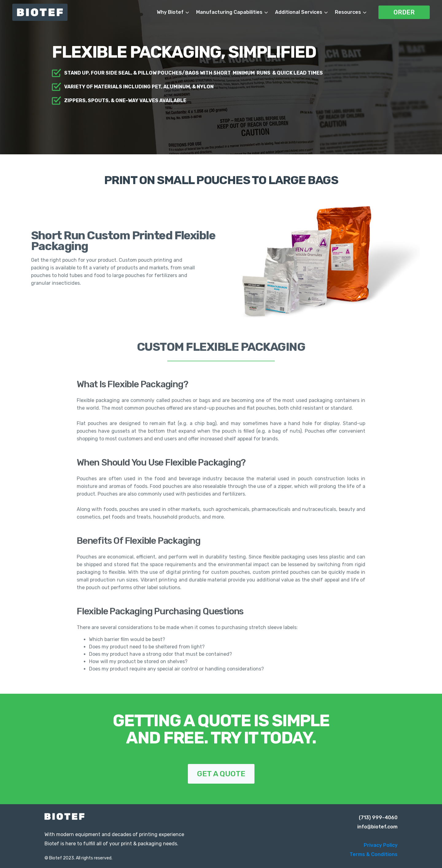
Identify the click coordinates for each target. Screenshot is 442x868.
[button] (176, 12)
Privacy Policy (381, 845)
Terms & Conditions (374, 854)
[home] (46, 12)
